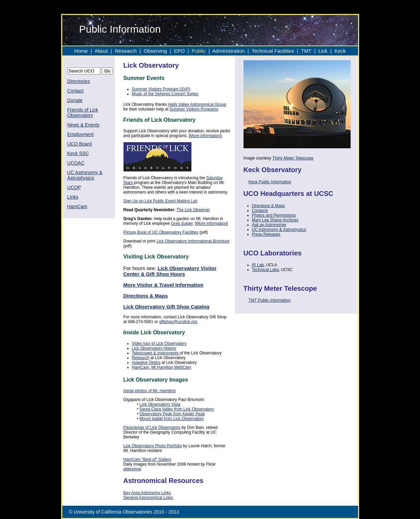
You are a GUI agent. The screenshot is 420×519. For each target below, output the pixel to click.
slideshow (132, 469)
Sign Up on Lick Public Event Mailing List (160, 201)
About (101, 51)
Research (126, 51)
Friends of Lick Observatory (83, 113)
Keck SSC (78, 153)
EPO (179, 51)
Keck (340, 51)
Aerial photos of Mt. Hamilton (150, 391)
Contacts (260, 211)
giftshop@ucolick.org (178, 322)
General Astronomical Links (148, 498)
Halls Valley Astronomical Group (197, 104)
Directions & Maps (268, 206)
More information (205, 136)
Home (81, 51)
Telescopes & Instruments (156, 353)
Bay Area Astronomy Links (147, 493)
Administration (229, 51)
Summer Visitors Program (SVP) (161, 89)
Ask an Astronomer (269, 225)
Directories (79, 81)
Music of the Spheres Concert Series (165, 94)
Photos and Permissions (274, 215)
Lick (323, 51)
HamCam (77, 206)
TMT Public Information (270, 300)
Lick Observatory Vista (160, 404)
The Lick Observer (193, 210)
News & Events (83, 125)
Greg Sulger (182, 223)
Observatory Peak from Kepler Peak (172, 414)
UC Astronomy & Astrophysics (85, 175)
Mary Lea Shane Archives (275, 220)
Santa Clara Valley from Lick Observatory (177, 409)
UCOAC (76, 163)
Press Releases (266, 234)
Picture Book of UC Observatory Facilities (161, 232)
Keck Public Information (270, 182)
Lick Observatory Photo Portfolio (153, 446)
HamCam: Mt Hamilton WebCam (162, 367)
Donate (75, 100)
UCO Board (80, 144)
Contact (75, 91)
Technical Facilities (273, 51)
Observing (155, 51)
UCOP (74, 187)
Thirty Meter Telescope (293, 158)
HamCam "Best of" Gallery (147, 459)
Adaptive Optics (146, 363)
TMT (307, 51)
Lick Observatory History (154, 348)
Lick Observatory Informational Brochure (193, 241)
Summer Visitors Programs (194, 109)
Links (73, 197)
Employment (81, 134)
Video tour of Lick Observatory (159, 344)
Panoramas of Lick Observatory (152, 428)
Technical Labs (265, 270)
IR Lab (258, 265)
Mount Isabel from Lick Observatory (172, 419)
